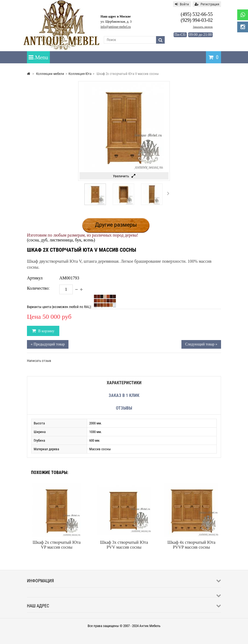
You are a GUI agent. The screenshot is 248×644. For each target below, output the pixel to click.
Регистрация (207, 4)
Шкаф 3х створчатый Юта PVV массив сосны (124, 545)
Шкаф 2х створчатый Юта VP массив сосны (57, 545)
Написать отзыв (39, 361)
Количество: (38, 288)
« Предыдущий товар (48, 344)
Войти (182, 4)
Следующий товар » (201, 344)
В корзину (46, 331)
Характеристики (124, 383)
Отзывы (124, 408)
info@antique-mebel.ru (116, 27)
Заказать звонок (203, 27)
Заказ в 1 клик (124, 395)
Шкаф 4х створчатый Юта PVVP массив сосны (191, 545)
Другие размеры (116, 225)
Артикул (35, 278)
